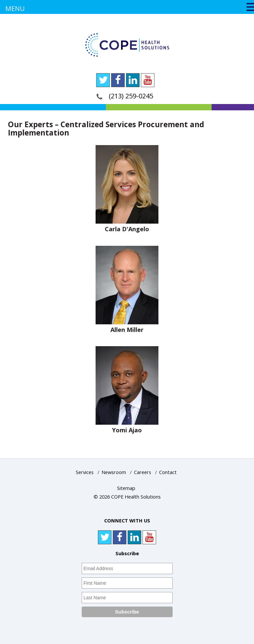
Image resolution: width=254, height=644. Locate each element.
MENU (15, 8)
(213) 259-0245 (131, 96)
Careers (143, 472)
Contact (168, 472)
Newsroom (114, 472)
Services (85, 472)
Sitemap (126, 488)
